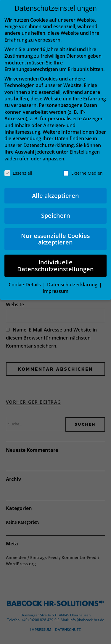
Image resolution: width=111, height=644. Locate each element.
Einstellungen (85, 152)
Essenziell (18, 173)
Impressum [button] (55, 291)
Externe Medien (83, 173)
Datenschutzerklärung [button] (73, 285)
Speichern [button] (56, 216)
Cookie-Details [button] (25, 285)
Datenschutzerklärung (49, 145)
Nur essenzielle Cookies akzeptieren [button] (55, 239)
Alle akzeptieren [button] (55, 196)
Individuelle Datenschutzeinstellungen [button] (55, 265)
